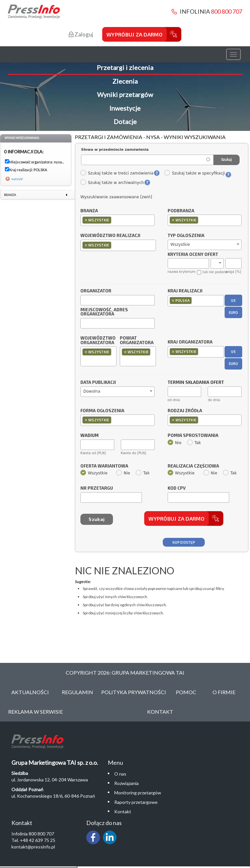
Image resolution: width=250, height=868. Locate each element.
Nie (175, 443)
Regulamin (77, 692)
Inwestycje (125, 108)
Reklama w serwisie (35, 712)
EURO (234, 312)
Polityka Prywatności (134, 692)
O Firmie (224, 692)
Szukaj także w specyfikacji (194, 173)
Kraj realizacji (185, 291)
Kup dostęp (184, 542)
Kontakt (160, 712)
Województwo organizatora (98, 341)
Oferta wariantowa (104, 466)
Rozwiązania (126, 783)
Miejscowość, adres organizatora (104, 312)
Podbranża (181, 211)
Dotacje (125, 121)
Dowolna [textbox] (92, 391)
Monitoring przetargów (138, 793)
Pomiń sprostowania (193, 436)
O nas (120, 774)
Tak (194, 443)
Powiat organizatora (137, 341)
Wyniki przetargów (125, 94)
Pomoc (186, 692)
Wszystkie (94, 473)
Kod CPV (177, 488)
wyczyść (17, 179)
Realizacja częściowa (193, 466)
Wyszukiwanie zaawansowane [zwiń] (116, 197)
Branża (89, 211)
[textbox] (114, 220)
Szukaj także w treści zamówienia (117, 173)
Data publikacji (98, 383)
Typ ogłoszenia (186, 236)
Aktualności (30, 692)
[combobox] (118, 220)
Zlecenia (125, 81)
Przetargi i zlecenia (125, 67)
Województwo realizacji (110, 236)
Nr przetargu (97, 488)
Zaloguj (81, 34)
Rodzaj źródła (185, 411)
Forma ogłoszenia (102, 411)
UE (233, 300)
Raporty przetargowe (136, 802)
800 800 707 (227, 11)
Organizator (96, 291)
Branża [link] (10, 195)
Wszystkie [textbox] (180, 245)
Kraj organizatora (190, 342)
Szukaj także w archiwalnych (112, 183)
